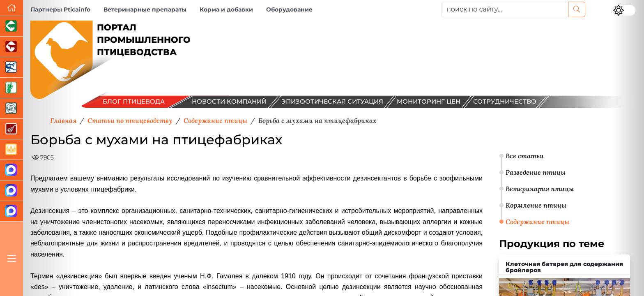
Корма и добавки (226, 9)
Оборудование (289, 9)
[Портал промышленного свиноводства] (11, 26)
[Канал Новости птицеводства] (11, 170)
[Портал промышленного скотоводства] (11, 47)
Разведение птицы (536, 172)
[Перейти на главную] (11, 8)
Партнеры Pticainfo (60, 9)
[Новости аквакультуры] (11, 67)
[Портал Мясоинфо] (11, 129)
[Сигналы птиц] (11, 211)
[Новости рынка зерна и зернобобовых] (11, 88)
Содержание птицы (537, 222)
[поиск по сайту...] (505, 9)
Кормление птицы (536, 205)
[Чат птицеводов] (11, 191)
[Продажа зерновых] (11, 150)
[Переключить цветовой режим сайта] (624, 10)
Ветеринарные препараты (145, 9)
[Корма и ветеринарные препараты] (11, 109)
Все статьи (525, 156)
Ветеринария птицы (540, 189)
